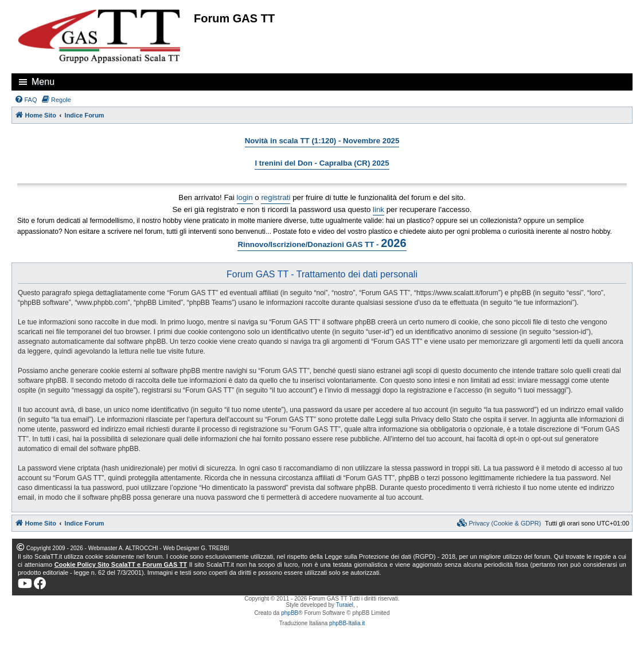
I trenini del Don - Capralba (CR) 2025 (322, 163)
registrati (276, 197)
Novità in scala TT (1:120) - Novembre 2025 (322, 141)
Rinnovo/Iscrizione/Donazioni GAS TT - (322, 243)
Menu (43, 82)
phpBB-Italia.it (347, 623)
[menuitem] (26, 100)
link (378, 209)
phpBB (290, 613)
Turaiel (345, 605)
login (245, 197)
